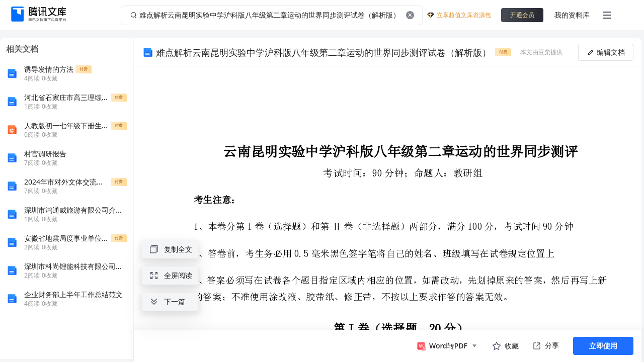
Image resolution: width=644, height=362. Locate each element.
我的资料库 (572, 15)
